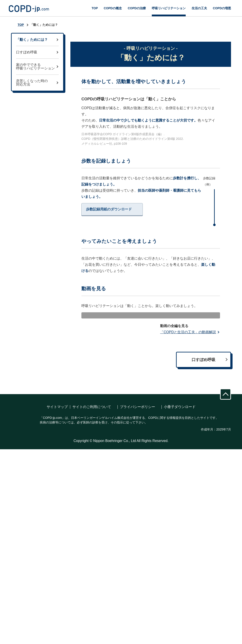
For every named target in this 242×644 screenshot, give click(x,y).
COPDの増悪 (222, 8)
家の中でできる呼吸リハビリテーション (35, 66)
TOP (95, 8)
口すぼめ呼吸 (27, 52)
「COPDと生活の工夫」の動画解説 (188, 522)
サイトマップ (57, 597)
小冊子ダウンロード (180, 597)
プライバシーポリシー (137, 597)
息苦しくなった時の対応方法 (32, 83)
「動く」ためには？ (32, 40)
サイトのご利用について (92, 597)
